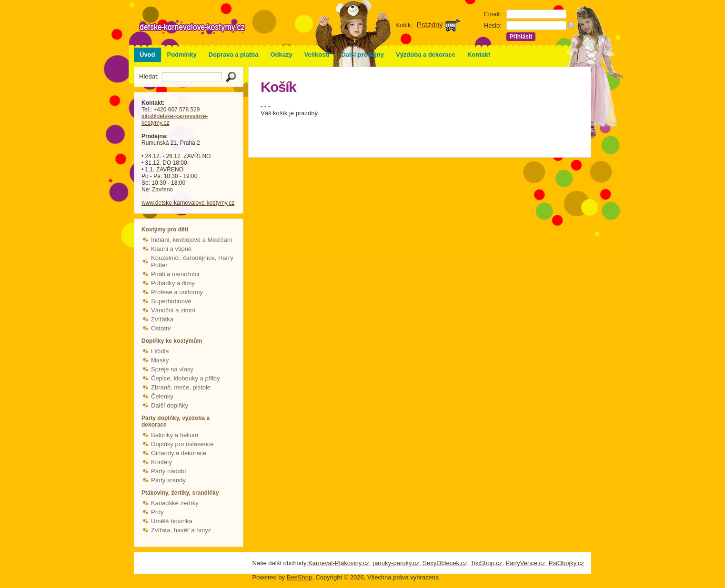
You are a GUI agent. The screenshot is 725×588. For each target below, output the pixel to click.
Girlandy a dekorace (179, 453)
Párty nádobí (169, 471)
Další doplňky (170, 405)
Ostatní (161, 328)
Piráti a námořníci (175, 274)
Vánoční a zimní (173, 310)
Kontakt (479, 55)
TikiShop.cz (487, 563)
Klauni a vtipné (171, 249)
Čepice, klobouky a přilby (186, 378)
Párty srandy (168, 480)
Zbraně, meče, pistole (181, 387)
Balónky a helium (175, 435)
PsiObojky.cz (566, 563)
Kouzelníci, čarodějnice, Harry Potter (192, 261)
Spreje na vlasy (172, 369)
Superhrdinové (171, 301)
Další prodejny (362, 55)
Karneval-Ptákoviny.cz (339, 563)
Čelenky (162, 396)
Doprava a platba (234, 55)
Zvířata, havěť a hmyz (181, 530)
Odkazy (281, 55)
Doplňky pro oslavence (182, 444)
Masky (160, 360)
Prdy (157, 512)
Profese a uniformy (177, 292)
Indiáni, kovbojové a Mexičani (191, 240)
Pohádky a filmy (173, 283)
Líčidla (160, 351)
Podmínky (182, 55)
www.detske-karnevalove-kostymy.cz (188, 203)
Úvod (147, 55)
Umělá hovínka (172, 521)
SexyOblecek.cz (445, 563)
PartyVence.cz (525, 563)
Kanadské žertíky (175, 503)
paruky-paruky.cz (396, 563)
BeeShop (300, 577)
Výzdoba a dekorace (426, 55)
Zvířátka (162, 319)
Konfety (161, 462)
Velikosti (317, 55)
